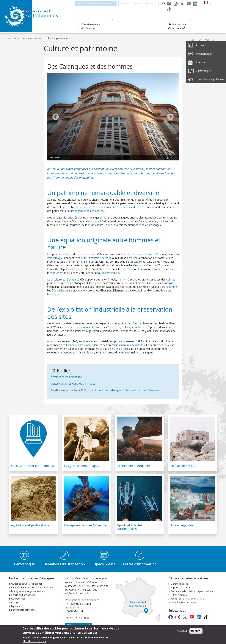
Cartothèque (24, 564)
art (104, 221)
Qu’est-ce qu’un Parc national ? (27, 584)
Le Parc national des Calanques (96, 3)
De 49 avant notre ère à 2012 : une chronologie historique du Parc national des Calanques (105, 390)
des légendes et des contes (87, 211)
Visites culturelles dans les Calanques (73, 384)
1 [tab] (168, 158)
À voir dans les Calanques (66, 377)
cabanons (172, 287)
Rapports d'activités (181, 588)
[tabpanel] (113, 117)
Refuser (196, 631)
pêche (61, 290)
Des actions (177, 19)
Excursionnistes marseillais (82, 345)
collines (171, 279)
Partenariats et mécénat (24, 610)
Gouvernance (18, 599)
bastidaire (53, 294)
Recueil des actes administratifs (187, 599)
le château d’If (111, 273)
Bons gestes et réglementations (28, 591)
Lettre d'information (140, 564)
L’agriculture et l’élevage (62, 279)
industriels (137, 207)
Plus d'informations (34, 642)
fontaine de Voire (101, 258)
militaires (124, 207)
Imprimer (193, 40)
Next (170, 117)
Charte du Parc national (24, 595)
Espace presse (104, 564)
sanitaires (112, 207)
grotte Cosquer (157, 254)
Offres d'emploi (179, 595)
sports (95, 221)
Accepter (182, 631)
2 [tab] (171, 158)
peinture (113, 349)
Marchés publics (179, 584)
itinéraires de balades (132, 345)
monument (57, 273)
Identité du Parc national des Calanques (32, 588)
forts (157, 269)
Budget (15, 602)
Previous (56, 117)
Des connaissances (138, 19)
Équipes (15, 606)
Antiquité (81, 258)
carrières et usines (91, 327)
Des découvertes (95, 19)
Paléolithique (55, 258)
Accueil (13, 38)
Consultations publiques (183, 602)
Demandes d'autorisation (64, 564)
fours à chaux (141, 323)
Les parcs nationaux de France (139, 3)
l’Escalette (136, 262)
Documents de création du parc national (192, 591)
